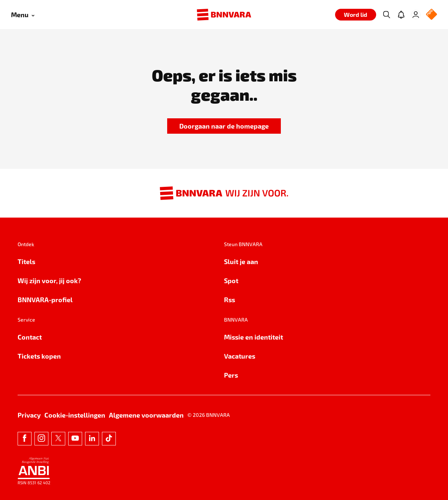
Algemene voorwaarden (146, 415)
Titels (26, 261)
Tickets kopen (39, 356)
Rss (229, 299)
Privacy (29, 415)
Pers (231, 375)
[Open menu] (23, 15)
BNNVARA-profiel (45, 299)
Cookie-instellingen (75, 415)
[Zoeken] (386, 15)
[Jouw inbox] (401, 15)
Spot (231, 280)
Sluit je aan (241, 261)
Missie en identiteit (254, 337)
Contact (30, 337)
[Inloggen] (416, 15)
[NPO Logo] (432, 15)
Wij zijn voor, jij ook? (49, 280)
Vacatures (240, 356)
